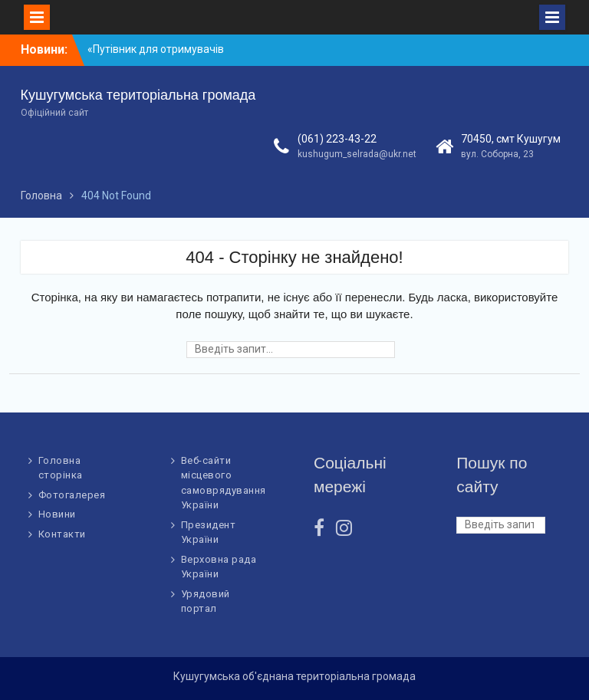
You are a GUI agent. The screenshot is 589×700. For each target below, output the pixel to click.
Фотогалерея (72, 495)
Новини (57, 514)
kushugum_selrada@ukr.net (357, 154)
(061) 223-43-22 (337, 139)
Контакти (62, 534)
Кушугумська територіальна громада (138, 95)
